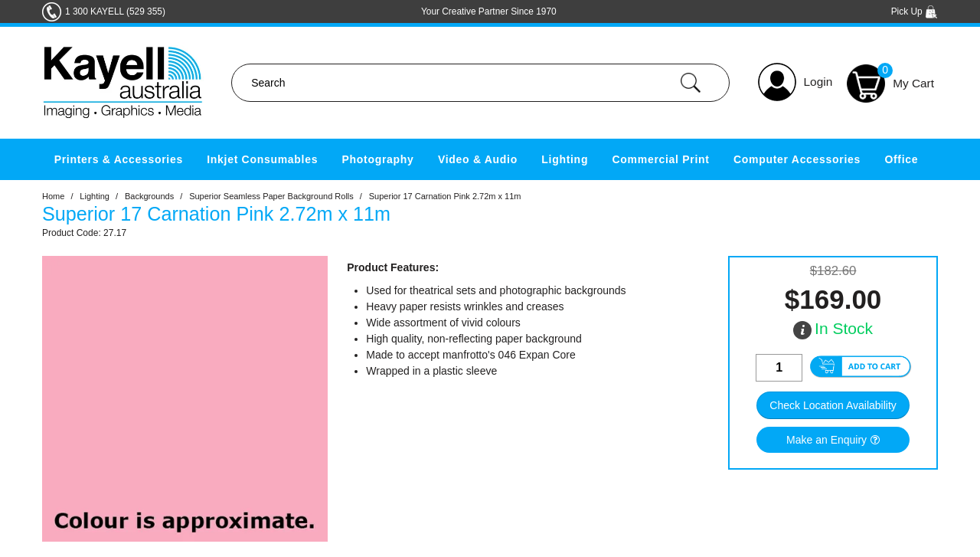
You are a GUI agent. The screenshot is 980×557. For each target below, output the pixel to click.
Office (901, 159)
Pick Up (915, 11)
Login (818, 82)
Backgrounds (149, 196)
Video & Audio (478, 159)
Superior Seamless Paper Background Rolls (271, 196)
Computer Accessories (797, 159)
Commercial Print (661, 159)
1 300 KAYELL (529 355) (115, 11)
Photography (378, 159)
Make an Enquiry (826, 440)
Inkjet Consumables (262, 159)
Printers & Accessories (119, 159)
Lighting (565, 159)
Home (53, 196)
